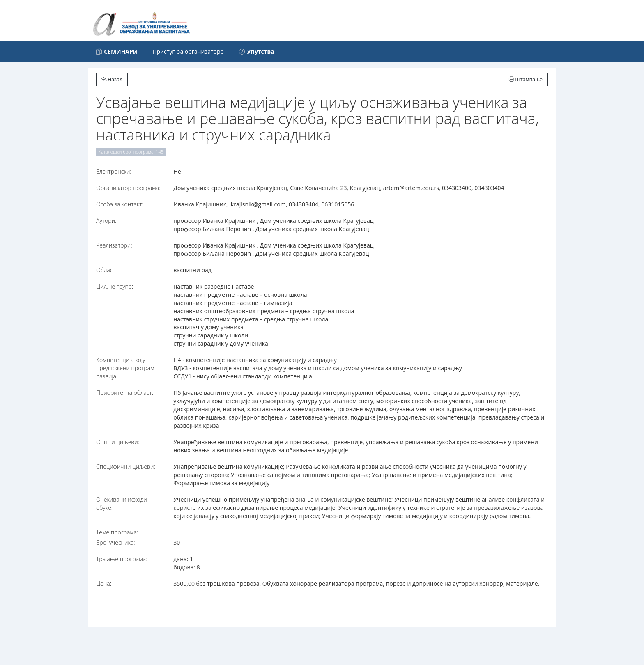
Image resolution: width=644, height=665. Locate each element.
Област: (106, 270)
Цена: (104, 584)
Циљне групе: (115, 286)
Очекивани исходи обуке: (122, 503)
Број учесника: (116, 542)
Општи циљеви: (118, 442)
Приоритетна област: (125, 393)
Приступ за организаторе (188, 52)
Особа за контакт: (120, 204)
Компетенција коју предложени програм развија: (125, 368)
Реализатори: (114, 245)
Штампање (526, 79)
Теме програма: (117, 532)
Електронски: (114, 171)
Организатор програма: (128, 188)
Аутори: (106, 221)
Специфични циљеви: (126, 467)
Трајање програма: (122, 559)
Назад (112, 79)
